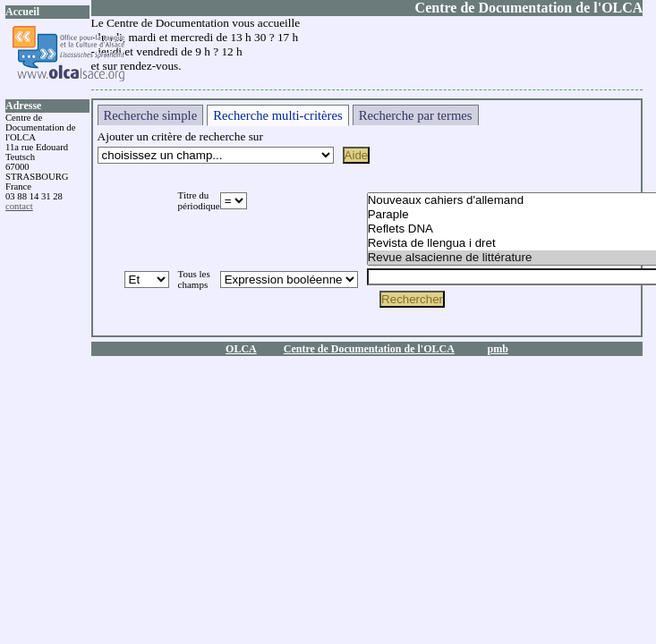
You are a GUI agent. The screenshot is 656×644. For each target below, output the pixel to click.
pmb (498, 349)
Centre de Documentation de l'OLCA (369, 349)
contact (19, 206)
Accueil (22, 12)
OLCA (241, 349)
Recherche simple (151, 115)
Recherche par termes (416, 115)
